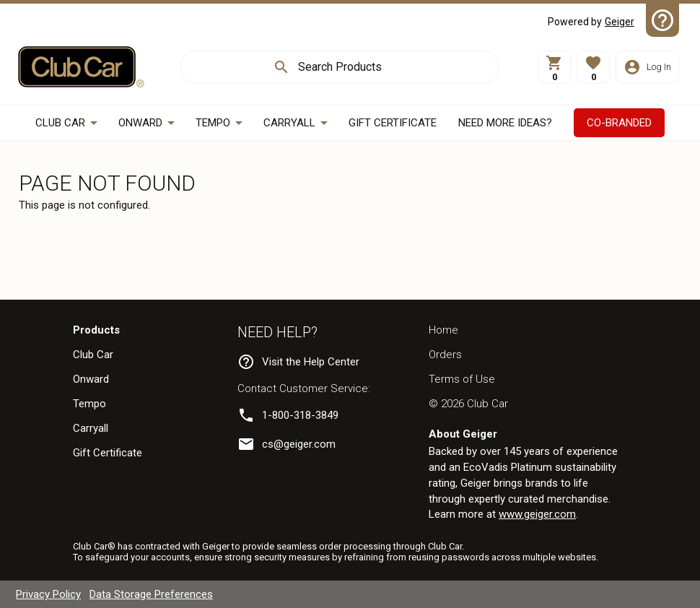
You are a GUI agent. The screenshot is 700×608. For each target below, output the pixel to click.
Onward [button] (140, 123)
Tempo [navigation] (89, 404)
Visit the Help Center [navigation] (311, 362)
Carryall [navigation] (91, 428)
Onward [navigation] (91, 379)
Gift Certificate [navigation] (108, 453)
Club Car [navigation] (93, 355)
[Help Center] (662, 20)
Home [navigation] (443, 330)
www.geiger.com (537, 514)
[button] (593, 67)
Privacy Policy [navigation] (48, 594)
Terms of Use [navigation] (462, 379)
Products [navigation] (96, 330)
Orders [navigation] (445, 355)
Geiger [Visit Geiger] (620, 22)
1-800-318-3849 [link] (300, 415)
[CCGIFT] (393, 123)
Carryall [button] (289, 123)
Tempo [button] (213, 123)
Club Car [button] (60, 123)
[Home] (81, 67)
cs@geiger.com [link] (299, 444)
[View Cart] (554, 67)
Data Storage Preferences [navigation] (151, 594)
